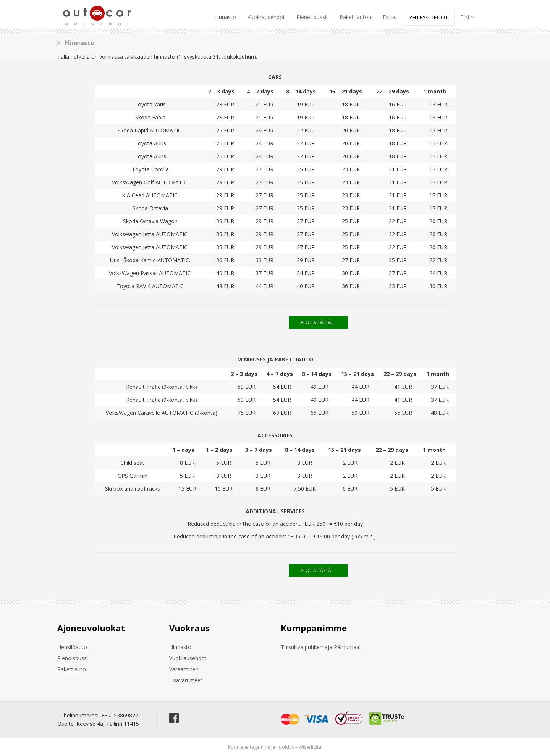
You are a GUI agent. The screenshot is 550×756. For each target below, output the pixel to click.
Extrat (390, 17)
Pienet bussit (312, 17)
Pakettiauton (355, 17)
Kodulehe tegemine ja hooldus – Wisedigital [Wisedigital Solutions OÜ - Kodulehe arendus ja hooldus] (275, 747)
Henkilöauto (72, 647)
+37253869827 (120, 715)
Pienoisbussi (73, 658)
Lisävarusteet (186, 680)
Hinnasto (225, 17)
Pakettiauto (72, 669)
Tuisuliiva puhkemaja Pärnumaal (321, 647)
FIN (468, 17)
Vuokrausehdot (266, 17)
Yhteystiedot (429, 17)
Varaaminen (184, 669)
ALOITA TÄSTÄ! (316, 322)
